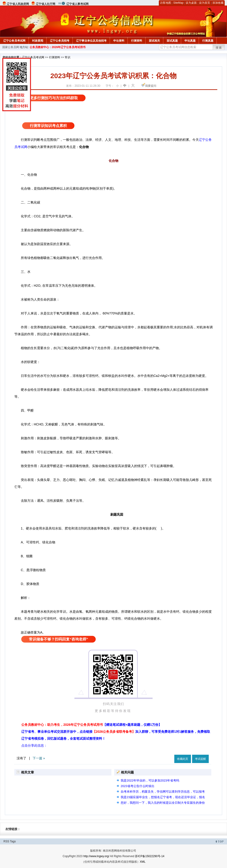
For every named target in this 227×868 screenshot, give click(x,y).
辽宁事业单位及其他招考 (91, 41)
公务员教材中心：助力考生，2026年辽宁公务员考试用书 (91, 725)
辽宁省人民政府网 (18, 4)
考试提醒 (200, 759)
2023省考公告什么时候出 (138, 786)
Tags (13, 841)
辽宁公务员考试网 (14, 41)
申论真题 (190, 41)
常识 (67, 57)
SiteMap (178, 3)
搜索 (219, 48)
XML (143, 862)
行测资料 (137, 41)
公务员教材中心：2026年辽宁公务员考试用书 (58, 47)
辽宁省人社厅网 (46, 4)
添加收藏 (218, 3)
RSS (6, 841)
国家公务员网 (11, 47)
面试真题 (172, 41)
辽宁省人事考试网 (77, 4)
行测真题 (208, 41)
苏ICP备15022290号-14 (150, 856)
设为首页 (205, 3)
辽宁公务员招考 (60, 41)
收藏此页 (183, 759)
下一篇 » (39, 758)
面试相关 (154, 41)
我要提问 (151, 86)
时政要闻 (38, 41)
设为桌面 (191, 3)
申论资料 (119, 41)
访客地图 (166, 3)
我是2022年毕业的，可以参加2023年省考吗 (150, 780)
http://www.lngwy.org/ (96, 856)
